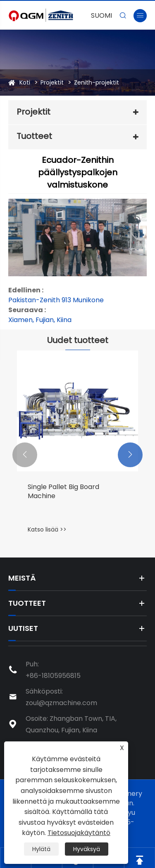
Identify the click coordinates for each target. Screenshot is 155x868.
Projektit (52, 82)
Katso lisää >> (47, 529)
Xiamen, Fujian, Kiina (40, 320)
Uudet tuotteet (78, 340)
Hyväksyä (87, 849)
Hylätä (41, 849)
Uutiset (23, 628)
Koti (25, 82)
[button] (25, 455)
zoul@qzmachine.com (61, 703)
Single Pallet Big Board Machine (63, 492)
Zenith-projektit (97, 82)
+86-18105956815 (53, 676)
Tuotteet (34, 136)
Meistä (22, 578)
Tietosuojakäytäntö (79, 833)
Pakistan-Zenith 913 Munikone (56, 300)
